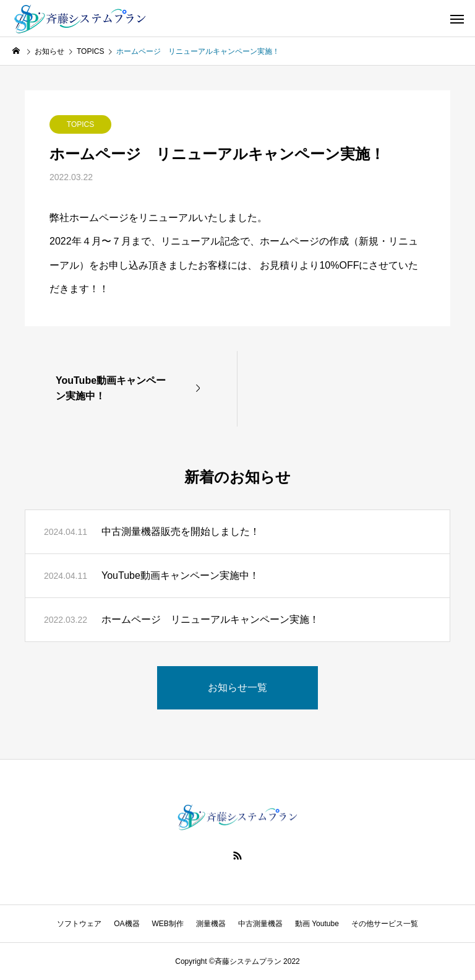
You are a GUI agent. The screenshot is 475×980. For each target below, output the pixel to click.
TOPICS (80, 124)
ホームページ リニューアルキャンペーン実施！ (210, 619)
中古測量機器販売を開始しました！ (181, 531)
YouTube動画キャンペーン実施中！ (180, 575)
